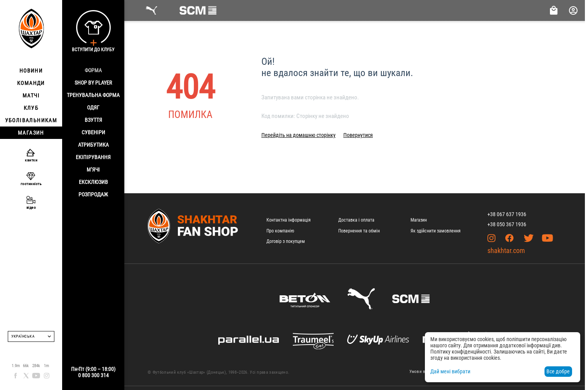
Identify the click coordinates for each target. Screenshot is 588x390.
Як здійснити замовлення (436, 231)
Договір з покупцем (286, 241)
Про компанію (280, 231)
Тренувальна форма (93, 95)
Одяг (93, 107)
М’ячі (93, 170)
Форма (93, 70)
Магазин (419, 220)
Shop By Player (93, 83)
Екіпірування (93, 157)
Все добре (558, 371)
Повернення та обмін (359, 231)
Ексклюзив (93, 182)
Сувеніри (93, 132)
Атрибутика (93, 145)
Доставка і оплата (356, 220)
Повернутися (358, 135)
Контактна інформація (289, 220)
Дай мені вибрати (450, 371)
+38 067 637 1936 (507, 214)
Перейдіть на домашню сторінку (298, 135)
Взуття (93, 120)
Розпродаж (93, 194)
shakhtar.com (506, 250)
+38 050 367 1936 (507, 224)
